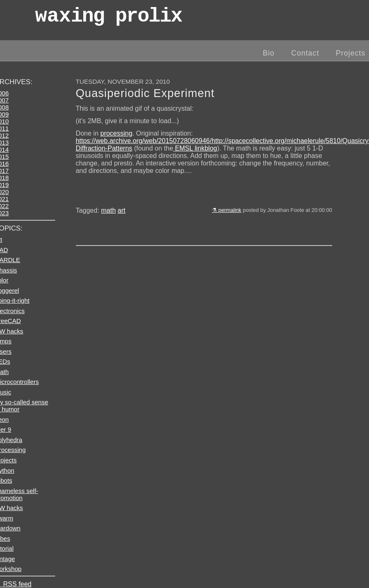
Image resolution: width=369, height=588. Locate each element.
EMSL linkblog (195, 148)
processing (116, 133)
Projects (351, 53)
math (109, 210)
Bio (268, 53)
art (122, 210)
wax (109, 18)
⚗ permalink (227, 210)
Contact (305, 53)
